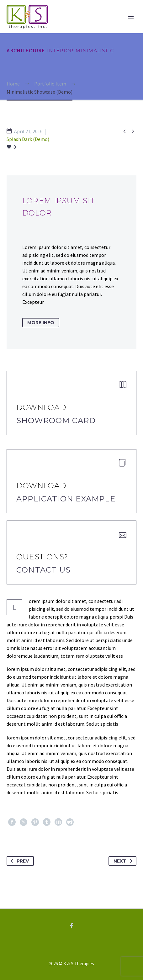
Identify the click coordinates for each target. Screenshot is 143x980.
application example (66, 499)
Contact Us (43, 570)
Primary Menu (131, 17)
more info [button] (41, 323)
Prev (19, 861)
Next (124, 861)
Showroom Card (56, 420)
